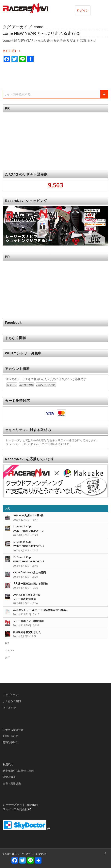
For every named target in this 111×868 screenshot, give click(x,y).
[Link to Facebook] (105, 853)
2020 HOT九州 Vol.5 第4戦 (28, 515)
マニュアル (9, 707)
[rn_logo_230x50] (45, 8)
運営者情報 (9, 777)
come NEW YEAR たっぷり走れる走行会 (41, 33)
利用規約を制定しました (27, 632)
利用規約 (8, 764)
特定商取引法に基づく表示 (18, 771)
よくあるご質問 (12, 701)
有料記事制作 (10, 742)
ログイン (83, 10)
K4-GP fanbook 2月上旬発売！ (31, 572)
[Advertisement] (55, 139)
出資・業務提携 (12, 783)
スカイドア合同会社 (15, 809)
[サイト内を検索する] (55, 94)
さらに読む (12, 51)
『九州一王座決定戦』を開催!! (30, 584)
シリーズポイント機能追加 (28, 621)
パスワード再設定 (46, 385)
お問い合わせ (10, 736)
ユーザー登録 (26, 385)
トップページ (10, 695)
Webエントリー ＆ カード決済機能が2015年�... (40, 610)
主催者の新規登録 (13, 730)
